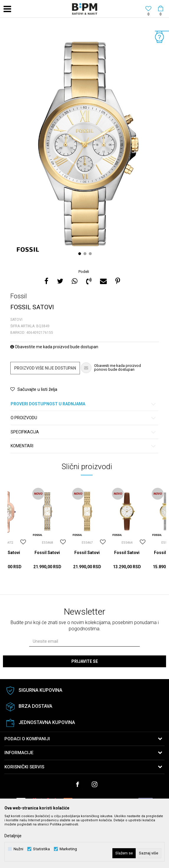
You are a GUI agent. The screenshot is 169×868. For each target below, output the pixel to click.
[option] (84, 144)
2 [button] (86, 254)
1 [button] (80, 254)
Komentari (83, 446)
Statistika (41, 849)
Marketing (68, 849)
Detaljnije (13, 836)
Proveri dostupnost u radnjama (83, 404)
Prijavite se (85, 661)
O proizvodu (83, 418)
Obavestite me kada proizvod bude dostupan (54, 347)
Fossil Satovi (47, 553)
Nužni (18, 849)
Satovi (16, 320)
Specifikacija (83, 432)
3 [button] (91, 254)
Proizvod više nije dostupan (45, 368)
